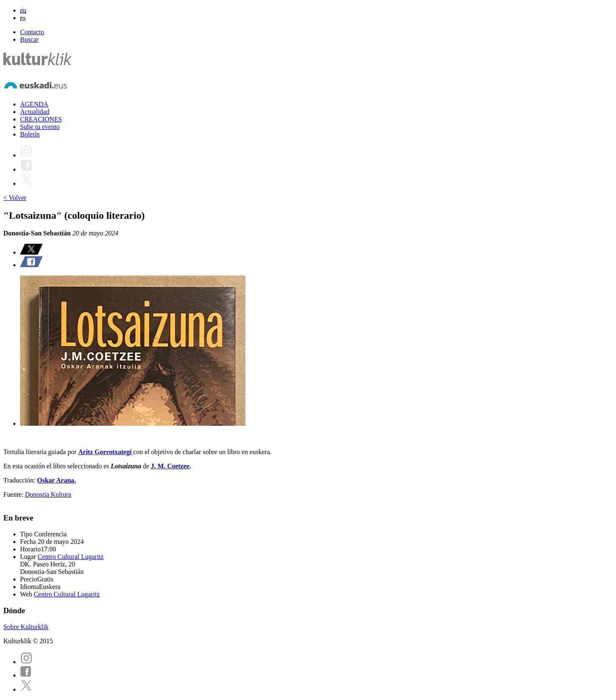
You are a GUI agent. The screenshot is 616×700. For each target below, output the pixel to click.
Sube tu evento (40, 127)
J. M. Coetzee (170, 466)
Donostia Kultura (48, 494)
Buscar (29, 39)
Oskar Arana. (57, 480)
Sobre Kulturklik (26, 627)
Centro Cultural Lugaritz (71, 557)
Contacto (32, 32)
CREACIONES (41, 119)
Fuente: (14, 494)
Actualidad (35, 112)
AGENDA (34, 104)
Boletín (30, 134)
